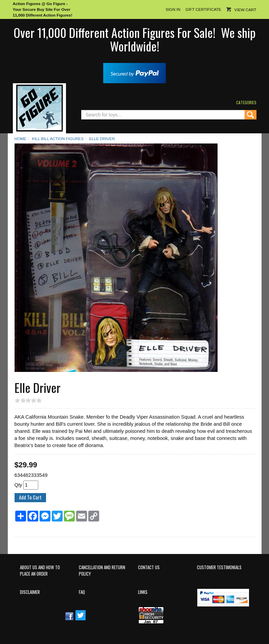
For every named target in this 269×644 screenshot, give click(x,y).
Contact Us (149, 567)
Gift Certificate (203, 9)
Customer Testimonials (219, 567)
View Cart (245, 10)
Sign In (173, 9)
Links (143, 592)
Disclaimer (30, 592)
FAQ (82, 592)
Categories (246, 102)
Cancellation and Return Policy (102, 571)
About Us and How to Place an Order (40, 571)
